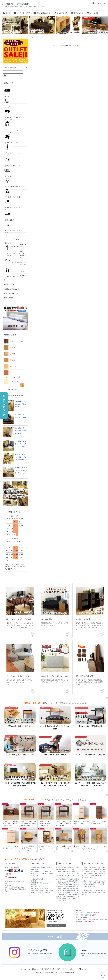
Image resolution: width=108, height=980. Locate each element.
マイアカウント (99, 3)
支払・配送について (42, 13)
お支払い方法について (12, 289)
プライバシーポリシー (69, 969)
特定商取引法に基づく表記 (51, 969)
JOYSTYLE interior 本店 (16, 4)
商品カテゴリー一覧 (15, 278)
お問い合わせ (77, 13)
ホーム (6, 13)
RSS (6, 298)
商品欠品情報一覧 (4, 406)
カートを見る (92, 13)
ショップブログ (61, 13)
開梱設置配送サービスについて (18, 246)
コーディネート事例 (22, 13)
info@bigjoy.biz (90, 921)
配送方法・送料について (12, 293)
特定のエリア (37, 873)
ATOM (11, 298)
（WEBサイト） (98, 913)
